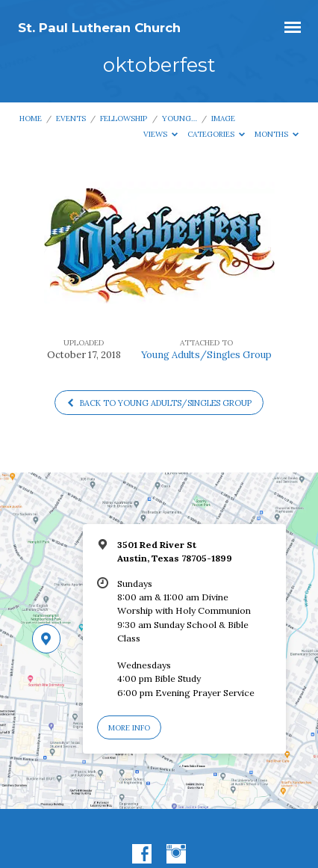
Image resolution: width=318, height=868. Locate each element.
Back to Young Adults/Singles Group (159, 403)
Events (71, 118)
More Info (129, 728)
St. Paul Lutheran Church (99, 28)
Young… (180, 118)
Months (277, 134)
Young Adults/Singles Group (206, 355)
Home (31, 118)
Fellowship (124, 118)
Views (161, 134)
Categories (216, 134)
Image (223, 118)
